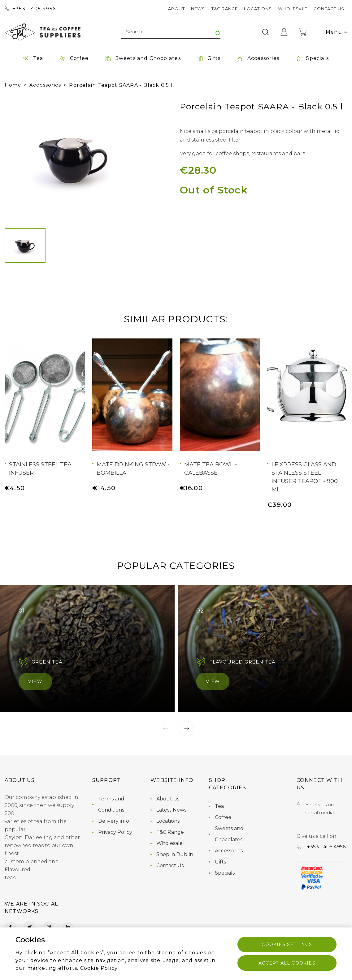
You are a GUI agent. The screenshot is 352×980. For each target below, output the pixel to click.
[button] (15, 158)
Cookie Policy (99, 968)
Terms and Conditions (111, 804)
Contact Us (329, 9)
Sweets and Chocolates (229, 834)
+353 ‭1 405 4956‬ (30, 8)
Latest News (171, 810)
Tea (219, 806)
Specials (225, 873)
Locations (258, 9)
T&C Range (225, 9)
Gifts (220, 862)
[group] (74, 158)
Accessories (45, 85)
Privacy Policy (115, 832)
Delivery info (114, 821)
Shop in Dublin (175, 854)
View (35, 681)
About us (168, 799)
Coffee (223, 817)
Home (13, 85)
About (176, 9)
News (198, 9)
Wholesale (293, 9)
